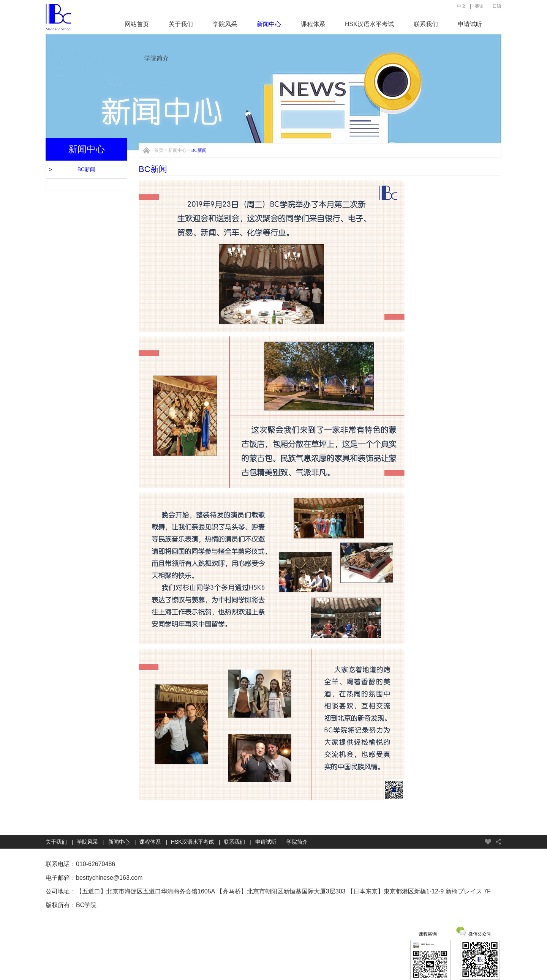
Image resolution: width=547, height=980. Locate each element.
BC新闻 (86, 169)
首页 (159, 150)
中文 (462, 6)
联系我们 (426, 24)
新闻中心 (269, 24)
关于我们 (181, 24)
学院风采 (225, 24)
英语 (479, 6)
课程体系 (313, 24)
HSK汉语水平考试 (369, 24)
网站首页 (137, 24)
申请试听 (470, 24)
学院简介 (157, 58)
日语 (497, 6)
